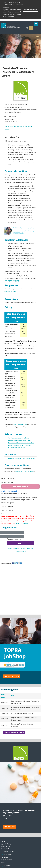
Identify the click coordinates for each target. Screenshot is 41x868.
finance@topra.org (22, 523)
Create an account (21, 551)
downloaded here (10, 291)
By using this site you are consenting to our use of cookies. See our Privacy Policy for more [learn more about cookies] (12, 13)
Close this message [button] (31, 10)
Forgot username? (14, 548)
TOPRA (20, 28)
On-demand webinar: (15, 438)
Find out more (10, 827)
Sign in (31, 28)
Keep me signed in (15, 539)
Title (13, 696)
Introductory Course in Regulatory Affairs (22, 458)
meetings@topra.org (20, 424)
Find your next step (12, 676)
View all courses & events (14, 733)
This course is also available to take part (18, 126)
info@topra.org (8, 854)
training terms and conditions (25, 471)
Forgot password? (27, 548)
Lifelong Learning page (12, 281)
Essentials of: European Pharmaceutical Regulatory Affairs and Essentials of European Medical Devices (21, 445)
